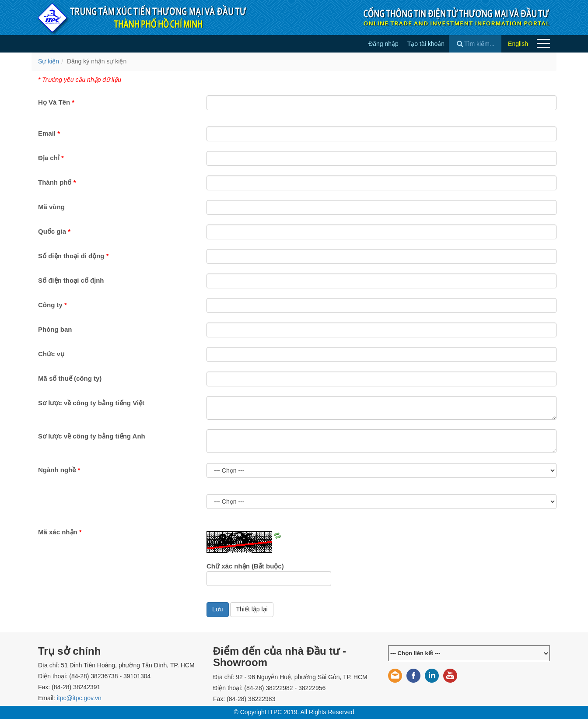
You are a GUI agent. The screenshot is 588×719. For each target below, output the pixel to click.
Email (49, 133)
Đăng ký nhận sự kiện (97, 61)
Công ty (52, 305)
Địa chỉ (51, 158)
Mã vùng (51, 207)
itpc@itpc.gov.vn (79, 698)
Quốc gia (54, 231)
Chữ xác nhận (245, 566)
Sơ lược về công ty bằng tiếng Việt (91, 403)
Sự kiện (49, 61)
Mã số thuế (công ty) (70, 378)
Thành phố (57, 182)
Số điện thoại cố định (71, 280)
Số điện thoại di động (73, 256)
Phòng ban (55, 329)
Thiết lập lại (252, 609)
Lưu (218, 609)
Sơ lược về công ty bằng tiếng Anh (92, 436)
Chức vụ (51, 354)
